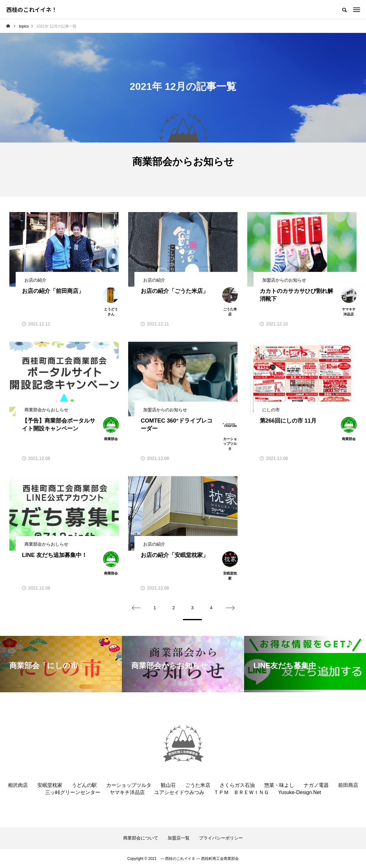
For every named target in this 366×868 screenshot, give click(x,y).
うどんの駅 (84, 785)
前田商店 (348, 785)
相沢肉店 (18, 785)
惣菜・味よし (279, 785)
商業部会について (141, 838)
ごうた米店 (198, 785)
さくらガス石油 (237, 785)
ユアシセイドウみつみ (179, 792)
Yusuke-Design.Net (300, 792)
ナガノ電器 (316, 785)
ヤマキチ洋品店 (127, 792)
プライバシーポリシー (221, 838)
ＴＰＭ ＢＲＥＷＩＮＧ (241, 792)
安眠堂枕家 (50, 785)
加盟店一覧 (179, 838)
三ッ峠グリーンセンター (73, 792)
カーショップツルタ (129, 785)
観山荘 (168, 785)
